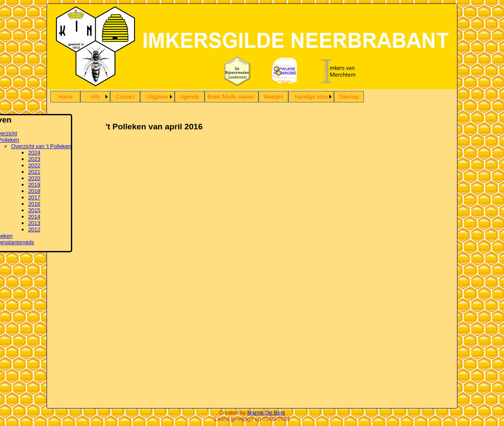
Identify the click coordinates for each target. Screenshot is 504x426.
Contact (125, 97)
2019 (34, 185)
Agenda (189, 97)
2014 (34, 217)
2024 (34, 153)
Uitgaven (157, 97)
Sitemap (349, 97)
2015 (34, 210)
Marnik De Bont (266, 413)
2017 (34, 197)
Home (65, 97)
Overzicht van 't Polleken (41, 146)
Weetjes (273, 97)
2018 (34, 191)
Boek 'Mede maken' (231, 97)
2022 (34, 165)
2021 (34, 172)
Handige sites (311, 97)
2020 (34, 178)
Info (95, 97)
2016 (34, 204)
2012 (34, 229)
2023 (34, 159)
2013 (34, 223)
